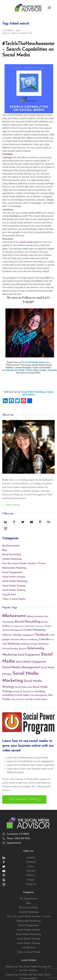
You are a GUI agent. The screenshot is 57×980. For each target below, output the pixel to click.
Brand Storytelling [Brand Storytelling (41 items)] (28, 622)
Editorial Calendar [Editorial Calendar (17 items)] (12, 635)
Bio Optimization (11, 546)
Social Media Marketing (17, 34)
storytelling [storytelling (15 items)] (40, 692)
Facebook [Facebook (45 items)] (42, 635)
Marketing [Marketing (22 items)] (13, 644)
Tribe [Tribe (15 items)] (50, 695)
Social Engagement (12, 572)
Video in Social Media (14, 599)
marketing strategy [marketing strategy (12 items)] (28, 644)
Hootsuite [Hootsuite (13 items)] (14, 640)
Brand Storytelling (12, 555)
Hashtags (7, 157)
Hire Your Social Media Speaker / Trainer (24, 564)
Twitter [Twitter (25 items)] (6, 699)
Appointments (14, 843)
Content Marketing (12, 559)
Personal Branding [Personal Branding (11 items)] (10, 649)
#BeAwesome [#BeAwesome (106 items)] (14, 616)
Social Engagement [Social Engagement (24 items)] (29, 655)
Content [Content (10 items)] (48, 626)
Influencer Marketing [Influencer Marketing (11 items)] (29, 640)
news (29, 138)
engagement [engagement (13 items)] (28, 635)
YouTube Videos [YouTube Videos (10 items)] (40, 699)
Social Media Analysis (14, 577)
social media (26, 242)
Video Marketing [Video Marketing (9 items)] (18, 699)
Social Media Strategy (14, 586)
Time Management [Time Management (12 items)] (38, 695)
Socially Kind (9, 595)
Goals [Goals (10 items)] (52, 635)
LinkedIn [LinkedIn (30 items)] (44, 639)
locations (15, 216)
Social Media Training (14, 590)
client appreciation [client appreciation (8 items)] (17, 626)
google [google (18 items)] (6, 640)
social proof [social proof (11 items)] (17, 692)
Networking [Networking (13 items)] (43, 644)
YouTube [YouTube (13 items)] (29, 699)
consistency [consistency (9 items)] (40, 626)
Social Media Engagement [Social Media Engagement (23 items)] (31, 662)
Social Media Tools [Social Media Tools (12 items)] (23, 687)
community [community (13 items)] (30, 626)
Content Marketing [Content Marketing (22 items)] (35, 630)
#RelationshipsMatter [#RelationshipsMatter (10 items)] (36, 617)
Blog (5, 550)
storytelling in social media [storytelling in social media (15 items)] (16, 695)
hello (47, 278)
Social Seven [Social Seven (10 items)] (28, 692)
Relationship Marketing (14, 568)
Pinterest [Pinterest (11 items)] (23, 649)
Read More (13, 505)
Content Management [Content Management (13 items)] (13, 630)
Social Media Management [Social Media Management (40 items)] (21, 667)
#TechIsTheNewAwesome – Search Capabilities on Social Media (28, 50)
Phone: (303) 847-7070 (18, 839)
